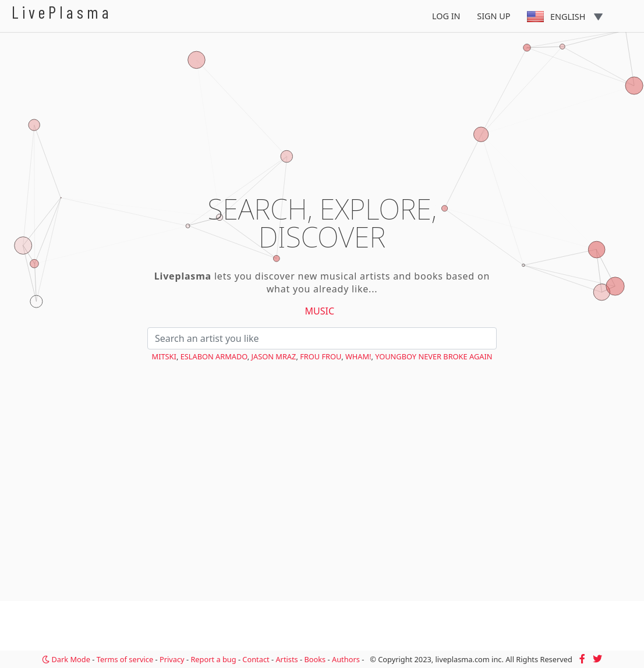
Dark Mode (66, 659)
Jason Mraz (274, 356)
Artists (286, 659)
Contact (256, 659)
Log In (446, 16)
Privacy (172, 659)
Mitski (164, 356)
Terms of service (125, 659)
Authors (346, 659)
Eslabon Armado (214, 356)
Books (315, 659)
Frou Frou (321, 356)
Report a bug (213, 659)
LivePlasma (62, 12)
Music (320, 311)
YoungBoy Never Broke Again (434, 356)
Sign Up (493, 16)
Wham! (358, 356)
